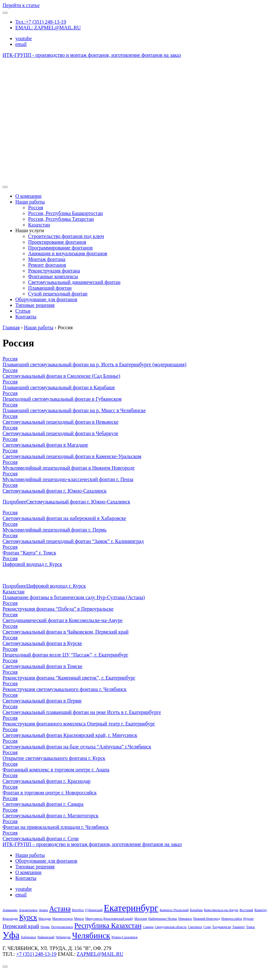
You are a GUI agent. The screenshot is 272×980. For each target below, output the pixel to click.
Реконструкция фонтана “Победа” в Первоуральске (58, 609)
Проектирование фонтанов (57, 242)
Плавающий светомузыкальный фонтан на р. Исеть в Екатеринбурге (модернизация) (94, 364)
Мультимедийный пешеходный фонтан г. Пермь (55, 530)
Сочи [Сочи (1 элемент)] (207, 927)
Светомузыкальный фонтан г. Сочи (41, 839)
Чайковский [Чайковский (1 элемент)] (46, 937)
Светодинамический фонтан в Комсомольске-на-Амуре (63, 620)
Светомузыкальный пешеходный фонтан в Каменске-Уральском (72, 456)
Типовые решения (35, 305)
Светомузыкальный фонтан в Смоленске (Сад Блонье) (61, 376)
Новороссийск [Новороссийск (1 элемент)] (232, 919)
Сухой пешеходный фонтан (58, 294)
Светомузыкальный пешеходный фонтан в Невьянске (60, 422)
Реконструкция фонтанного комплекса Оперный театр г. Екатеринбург (79, 724)
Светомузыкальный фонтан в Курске (42, 643)
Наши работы (30, 202)
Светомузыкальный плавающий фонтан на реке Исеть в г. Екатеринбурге (82, 712)
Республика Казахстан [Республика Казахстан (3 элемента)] (108, 926)
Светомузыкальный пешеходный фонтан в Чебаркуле (60, 433)
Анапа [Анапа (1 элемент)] (43, 910)
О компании (28, 196)
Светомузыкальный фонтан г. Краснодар (47, 781)
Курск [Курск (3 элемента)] (28, 917)
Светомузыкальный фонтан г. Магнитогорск (50, 816)
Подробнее (66, 502)
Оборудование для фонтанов (46, 299)
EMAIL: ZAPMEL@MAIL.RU (48, 28)
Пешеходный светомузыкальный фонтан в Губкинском (62, 399)
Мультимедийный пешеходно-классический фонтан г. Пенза (68, 479)
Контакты (26, 317)
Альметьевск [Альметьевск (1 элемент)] (28, 910)
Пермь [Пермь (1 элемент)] (45, 927)
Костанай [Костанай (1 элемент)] (247, 910)
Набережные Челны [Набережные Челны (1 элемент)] (162, 919)
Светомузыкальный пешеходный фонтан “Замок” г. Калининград (73, 541)
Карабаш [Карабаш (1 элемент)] (196, 910)
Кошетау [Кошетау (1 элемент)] (261, 910)
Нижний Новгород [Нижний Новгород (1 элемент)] (207, 919)
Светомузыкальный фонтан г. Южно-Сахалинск (55, 491)
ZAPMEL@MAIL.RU (100, 954)
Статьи (23, 311)
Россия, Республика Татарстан (61, 219)
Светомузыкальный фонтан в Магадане (45, 445)
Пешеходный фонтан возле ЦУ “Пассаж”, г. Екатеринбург (65, 655)
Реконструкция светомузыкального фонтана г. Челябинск (64, 689)
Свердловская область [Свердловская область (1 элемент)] (171, 927)
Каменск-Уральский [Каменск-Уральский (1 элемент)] (174, 910)
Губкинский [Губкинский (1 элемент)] (94, 910)
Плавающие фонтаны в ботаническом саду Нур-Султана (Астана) (74, 597)
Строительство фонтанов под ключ (66, 236)
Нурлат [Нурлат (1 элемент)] (249, 919)
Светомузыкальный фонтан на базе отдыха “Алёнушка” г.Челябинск (77, 747)
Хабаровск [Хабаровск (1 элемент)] (28, 937)
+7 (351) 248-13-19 (36, 954)
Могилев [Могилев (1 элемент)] (141, 919)
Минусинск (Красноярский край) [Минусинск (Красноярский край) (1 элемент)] (109, 919)
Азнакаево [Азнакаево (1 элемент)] (10, 910)
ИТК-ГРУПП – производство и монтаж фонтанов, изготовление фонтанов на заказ (92, 844)
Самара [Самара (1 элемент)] (148, 927)
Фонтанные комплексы (53, 276)
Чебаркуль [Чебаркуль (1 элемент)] (63, 937)
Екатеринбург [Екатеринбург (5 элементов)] (131, 908)
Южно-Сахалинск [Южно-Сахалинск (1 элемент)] (125, 937)
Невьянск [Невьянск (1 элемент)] (185, 919)
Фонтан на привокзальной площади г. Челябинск (56, 827)
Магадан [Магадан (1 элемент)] (45, 919)
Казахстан (39, 225)
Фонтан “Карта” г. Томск (29, 553)
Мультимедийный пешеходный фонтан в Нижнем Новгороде (69, 468)
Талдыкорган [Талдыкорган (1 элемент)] (222, 927)
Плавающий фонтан (50, 288)
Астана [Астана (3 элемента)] (60, 909)
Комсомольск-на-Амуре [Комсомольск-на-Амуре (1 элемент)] (221, 910)
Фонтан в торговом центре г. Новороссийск (50, 793)
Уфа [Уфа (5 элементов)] (11, 935)
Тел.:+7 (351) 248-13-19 (41, 22)
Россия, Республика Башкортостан (65, 213)
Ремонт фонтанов (47, 265)
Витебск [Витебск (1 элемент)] (78, 910)
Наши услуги (30, 230)
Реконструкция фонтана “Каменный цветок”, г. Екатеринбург (69, 678)
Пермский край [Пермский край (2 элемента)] (21, 926)
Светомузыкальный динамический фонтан (74, 282)
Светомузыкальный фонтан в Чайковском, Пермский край (66, 632)
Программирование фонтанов (60, 248)
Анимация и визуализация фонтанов (68, 253)
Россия (36, 208)
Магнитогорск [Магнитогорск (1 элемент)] (63, 919)
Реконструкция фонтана (54, 271)
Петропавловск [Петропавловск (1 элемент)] (62, 927)
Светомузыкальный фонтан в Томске (42, 666)
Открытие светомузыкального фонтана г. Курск (54, 758)
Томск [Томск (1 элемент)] (250, 927)
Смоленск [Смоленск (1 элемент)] (195, 927)
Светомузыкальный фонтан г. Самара (43, 804)
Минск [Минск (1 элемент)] (79, 919)
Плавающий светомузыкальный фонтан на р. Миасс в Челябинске (74, 410)
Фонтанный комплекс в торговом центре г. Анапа (56, 770)
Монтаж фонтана (47, 259)
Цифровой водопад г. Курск (32, 564)
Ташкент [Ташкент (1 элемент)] (239, 927)
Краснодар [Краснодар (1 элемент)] (10, 919)
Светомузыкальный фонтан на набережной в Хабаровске (64, 518)
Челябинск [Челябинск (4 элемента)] (91, 935)
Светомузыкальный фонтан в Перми (42, 701)
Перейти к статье (21, 5)
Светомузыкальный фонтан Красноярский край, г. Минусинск (70, 735)
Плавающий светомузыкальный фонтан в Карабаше (59, 387)
